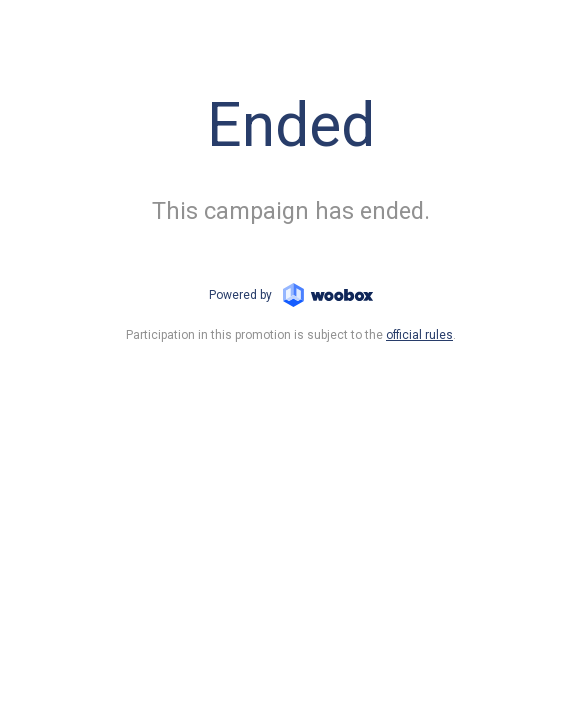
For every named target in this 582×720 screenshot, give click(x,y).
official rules (419, 335)
